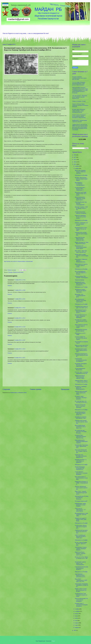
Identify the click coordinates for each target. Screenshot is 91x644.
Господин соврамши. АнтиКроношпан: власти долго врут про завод (79, 78)
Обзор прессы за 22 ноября (81, 410)
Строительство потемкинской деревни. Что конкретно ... (81, 360)
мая (76, 621)
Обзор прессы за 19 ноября (81, 540)
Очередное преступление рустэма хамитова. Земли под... (81, 422)
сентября (77, 611)
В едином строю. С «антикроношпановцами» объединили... (81, 605)
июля (77, 616)
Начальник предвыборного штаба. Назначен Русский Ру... (81, 355)
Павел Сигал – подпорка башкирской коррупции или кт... (81, 493)
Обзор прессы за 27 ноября (81, 287)
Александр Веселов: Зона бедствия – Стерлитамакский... (81, 203)
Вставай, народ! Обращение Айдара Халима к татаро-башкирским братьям (79, 111)
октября (77, 609)
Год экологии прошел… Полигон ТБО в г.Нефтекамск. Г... (80, 189)
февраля (77, 627)
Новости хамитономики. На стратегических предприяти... (81, 600)
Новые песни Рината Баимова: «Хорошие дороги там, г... (80, 553)
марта (77, 625)
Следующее (6, 389)
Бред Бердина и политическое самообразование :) (80, 184)
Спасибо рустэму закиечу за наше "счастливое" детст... (82, 307)
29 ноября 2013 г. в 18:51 (20, 358)
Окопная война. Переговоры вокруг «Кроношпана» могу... (81, 446)
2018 (75, 155)
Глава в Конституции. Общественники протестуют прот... (80, 239)
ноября (77, 168)
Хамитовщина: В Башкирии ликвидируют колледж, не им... (81, 585)
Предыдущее (65, 389)
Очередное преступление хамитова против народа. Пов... (81, 234)
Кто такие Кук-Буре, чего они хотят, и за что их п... (81, 402)
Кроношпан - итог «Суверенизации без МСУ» (80, 296)
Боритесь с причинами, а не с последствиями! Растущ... (81, 224)
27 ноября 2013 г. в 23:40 (20, 290)
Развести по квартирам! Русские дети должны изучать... (81, 217)
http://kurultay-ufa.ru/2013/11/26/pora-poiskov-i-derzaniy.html (18, 261)
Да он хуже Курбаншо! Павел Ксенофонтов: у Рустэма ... (81, 273)
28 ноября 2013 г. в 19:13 (20, 318)
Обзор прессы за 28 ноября (81, 269)
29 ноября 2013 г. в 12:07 (20, 340)
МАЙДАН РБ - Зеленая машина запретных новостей (80, 121)
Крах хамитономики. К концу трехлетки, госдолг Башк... (81, 478)
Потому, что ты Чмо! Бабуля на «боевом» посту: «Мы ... (81, 558)
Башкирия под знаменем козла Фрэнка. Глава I (81, 418)
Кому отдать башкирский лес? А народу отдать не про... (81, 451)
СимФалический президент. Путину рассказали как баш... (81, 532)
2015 (75, 160)
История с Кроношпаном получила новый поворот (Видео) (81, 179)
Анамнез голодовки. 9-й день (79, 101)
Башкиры (10, 272)
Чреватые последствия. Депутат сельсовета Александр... (80, 406)
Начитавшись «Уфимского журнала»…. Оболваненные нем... (81, 261)
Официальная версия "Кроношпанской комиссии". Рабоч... (80, 377)
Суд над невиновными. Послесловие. (80, 369)
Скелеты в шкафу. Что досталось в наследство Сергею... (81, 338)
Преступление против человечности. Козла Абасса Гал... (80, 427)
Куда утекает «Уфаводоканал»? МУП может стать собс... (81, 580)
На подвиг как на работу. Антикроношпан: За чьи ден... (81, 321)
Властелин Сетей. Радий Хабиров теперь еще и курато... (81, 194)
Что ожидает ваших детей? (81, 501)
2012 (75, 630)
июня (77, 618)
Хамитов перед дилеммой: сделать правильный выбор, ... (81, 393)
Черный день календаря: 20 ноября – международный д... (81, 483)
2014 (75, 162)
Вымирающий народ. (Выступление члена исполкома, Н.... (80, 283)
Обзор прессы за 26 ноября (81, 304)
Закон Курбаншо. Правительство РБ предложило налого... (80, 575)
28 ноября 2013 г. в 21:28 (20, 327)
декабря (77, 166)
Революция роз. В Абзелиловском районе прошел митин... (81, 247)
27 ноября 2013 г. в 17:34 (20, 280)
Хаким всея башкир (80, 280)
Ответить (10, 286)
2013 (75, 164)
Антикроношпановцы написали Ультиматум (81, 213)
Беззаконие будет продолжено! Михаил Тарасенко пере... (80, 436)
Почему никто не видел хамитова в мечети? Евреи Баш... (82, 256)
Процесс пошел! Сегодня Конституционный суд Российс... (81, 590)
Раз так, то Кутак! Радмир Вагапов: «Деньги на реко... (81, 544)
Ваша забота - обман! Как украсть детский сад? (81, 251)
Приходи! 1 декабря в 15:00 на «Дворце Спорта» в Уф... (81, 208)
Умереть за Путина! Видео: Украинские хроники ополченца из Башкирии (80, 105)
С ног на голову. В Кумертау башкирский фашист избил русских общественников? (79, 84)
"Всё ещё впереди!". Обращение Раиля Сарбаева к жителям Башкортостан (80, 97)
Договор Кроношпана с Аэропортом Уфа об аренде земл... (80, 413)
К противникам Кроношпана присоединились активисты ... (82, 568)
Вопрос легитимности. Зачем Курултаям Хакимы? (82, 243)
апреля (77, 623)
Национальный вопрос (18, 272)
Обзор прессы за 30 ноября (81, 175)
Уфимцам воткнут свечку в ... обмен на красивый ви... (82, 381)
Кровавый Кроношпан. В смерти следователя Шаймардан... (81, 316)
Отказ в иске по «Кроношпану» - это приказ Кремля (80, 510)
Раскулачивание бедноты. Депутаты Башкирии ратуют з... (81, 311)
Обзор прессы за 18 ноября (81, 572)
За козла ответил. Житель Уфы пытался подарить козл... (81, 527)
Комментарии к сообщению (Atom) (18, 393)
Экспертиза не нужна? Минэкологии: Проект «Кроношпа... (81, 291)
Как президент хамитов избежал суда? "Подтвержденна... (80, 563)
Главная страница (36, 389)
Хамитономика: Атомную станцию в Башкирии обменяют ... (81, 548)
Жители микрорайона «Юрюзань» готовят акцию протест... (80, 198)
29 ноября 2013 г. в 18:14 (20, 349)
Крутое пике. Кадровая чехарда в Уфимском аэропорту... (80, 172)
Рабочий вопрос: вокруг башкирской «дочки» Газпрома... (80, 505)
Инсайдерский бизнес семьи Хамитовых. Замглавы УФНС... (81, 515)
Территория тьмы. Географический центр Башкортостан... (81, 456)
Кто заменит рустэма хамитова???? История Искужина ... (81, 432)
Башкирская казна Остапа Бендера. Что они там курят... (81, 229)
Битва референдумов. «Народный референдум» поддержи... (81, 441)
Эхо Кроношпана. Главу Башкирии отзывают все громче (81, 595)
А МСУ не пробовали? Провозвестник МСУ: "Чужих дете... (81, 536)
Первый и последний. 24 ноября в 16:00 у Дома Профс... (81, 519)
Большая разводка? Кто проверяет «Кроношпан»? (81, 277)
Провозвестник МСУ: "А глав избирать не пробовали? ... (81, 461)
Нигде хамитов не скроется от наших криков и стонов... (81, 265)
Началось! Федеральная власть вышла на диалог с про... (81, 488)
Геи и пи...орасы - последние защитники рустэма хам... (82, 373)
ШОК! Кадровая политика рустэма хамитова (81, 330)
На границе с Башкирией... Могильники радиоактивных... (81, 365)
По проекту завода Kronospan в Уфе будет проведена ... (81, 398)
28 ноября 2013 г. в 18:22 (20, 308)
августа (77, 614)
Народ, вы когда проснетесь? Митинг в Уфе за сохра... (82, 346)
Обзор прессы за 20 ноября (81, 523)
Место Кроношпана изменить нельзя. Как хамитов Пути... (80, 300)
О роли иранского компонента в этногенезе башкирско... (81, 473)
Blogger (53, 641)
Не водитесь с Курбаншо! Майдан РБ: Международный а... (81, 388)
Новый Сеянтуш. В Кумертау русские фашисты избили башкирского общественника (79, 116)
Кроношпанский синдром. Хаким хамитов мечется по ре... (81, 350)
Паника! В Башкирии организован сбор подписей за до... (80, 468)
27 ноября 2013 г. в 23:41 (20, 299)
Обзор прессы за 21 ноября (81, 465)
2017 (75, 157)
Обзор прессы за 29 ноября (81, 220)
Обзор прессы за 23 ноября (81, 384)
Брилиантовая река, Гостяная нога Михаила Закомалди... (82, 498)
